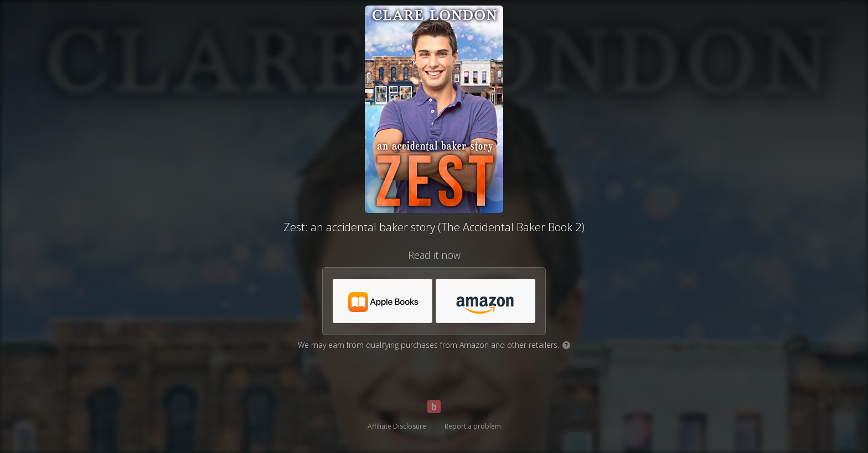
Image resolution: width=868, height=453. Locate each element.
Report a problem (473, 426)
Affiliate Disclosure (397, 426)
